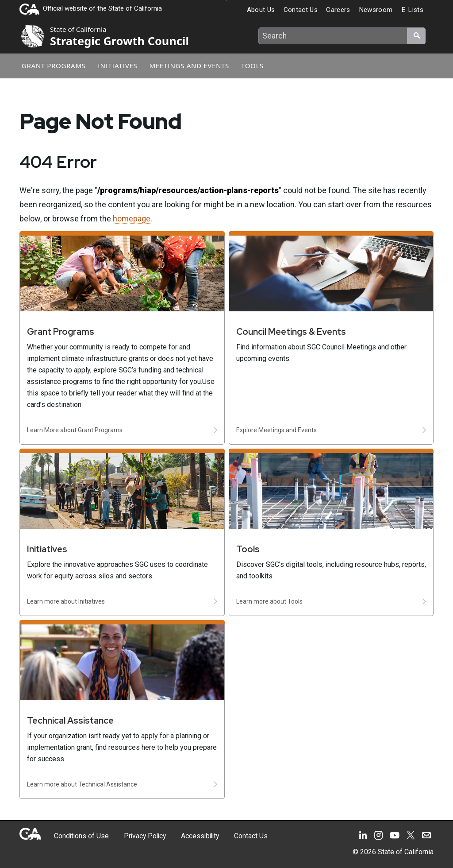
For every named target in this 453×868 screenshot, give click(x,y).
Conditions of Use (79, 836)
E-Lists (412, 10)
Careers (338, 10)
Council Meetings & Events (291, 332)
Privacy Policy (137, 836)
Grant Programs (53, 65)
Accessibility (188, 836)
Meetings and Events (193, 65)
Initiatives (119, 65)
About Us (261, 10)
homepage (132, 219)
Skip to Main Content (227, 0)
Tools (259, 65)
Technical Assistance (70, 721)
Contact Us (301, 10)
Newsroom (376, 10)
